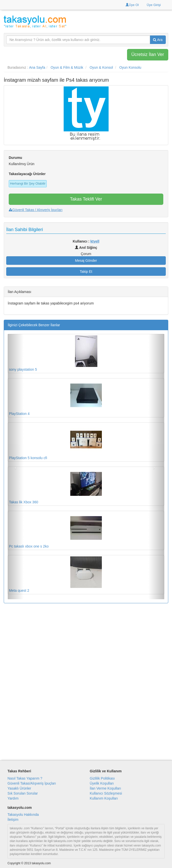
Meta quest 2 (55, 574)
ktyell (95, 241)
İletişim (13, 820)
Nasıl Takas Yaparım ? (25, 778)
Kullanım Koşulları (104, 798)
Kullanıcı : (86, 241)
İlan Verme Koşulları (105, 788)
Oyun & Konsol (101, 67)
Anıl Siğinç (86, 248)
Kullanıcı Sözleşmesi (106, 793)
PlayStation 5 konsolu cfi (55, 442)
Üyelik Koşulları (102, 783)
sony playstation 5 (55, 353)
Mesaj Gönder (86, 261)
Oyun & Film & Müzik (67, 67)
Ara (158, 40)
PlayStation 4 (55, 398)
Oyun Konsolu (130, 67)
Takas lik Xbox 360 (55, 486)
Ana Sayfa (37, 67)
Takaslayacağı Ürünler (27, 174)
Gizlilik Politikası (102, 778)
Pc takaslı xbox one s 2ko (55, 530)
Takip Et (86, 272)
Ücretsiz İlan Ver (148, 54)
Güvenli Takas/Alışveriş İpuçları (32, 783)
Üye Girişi (154, 5)
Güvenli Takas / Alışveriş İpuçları (36, 210)
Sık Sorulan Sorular (23, 793)
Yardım (13, 798)
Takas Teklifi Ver (86, 199)
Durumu (15, 158)
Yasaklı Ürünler (19, 788)
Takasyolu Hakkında (23, 815)
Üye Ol (132, 5)
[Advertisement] (86, 643)
